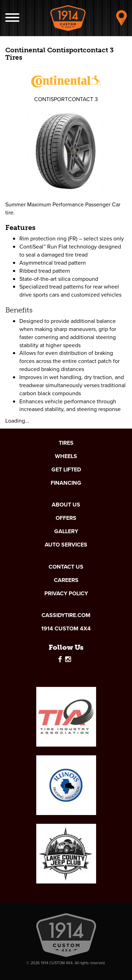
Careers (66, 580)
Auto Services (66, 545)
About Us (66, 505)
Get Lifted (66, 470)
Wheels (66, 456)
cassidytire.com (66, 615)
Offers (66, 518)
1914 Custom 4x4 (66, 629)
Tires (66, 443)
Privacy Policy (66, 594)
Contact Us (66, 567)
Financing (66, 483)
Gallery (66, 531)
